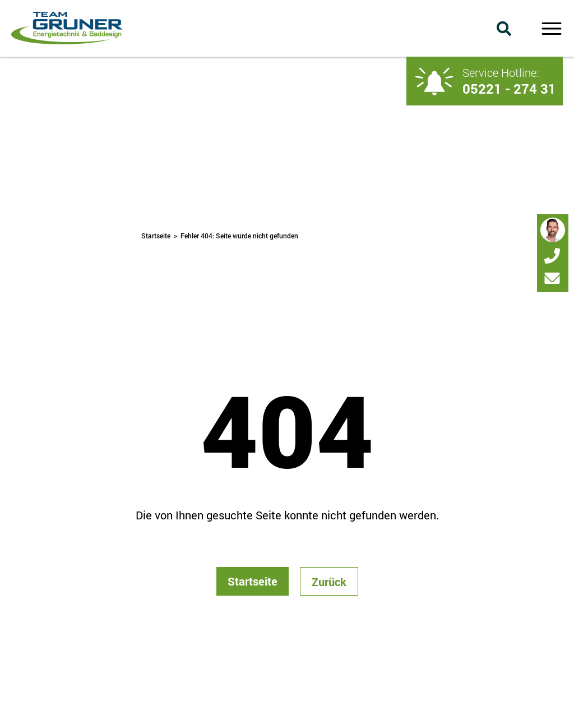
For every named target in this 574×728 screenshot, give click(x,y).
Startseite (156, 236)
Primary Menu (551, 29)
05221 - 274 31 (509, 89)
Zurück (329, 582)
